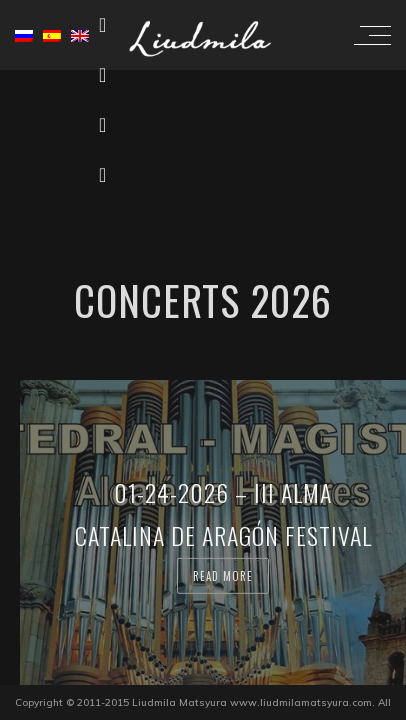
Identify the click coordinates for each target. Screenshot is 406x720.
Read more (223, 575)
